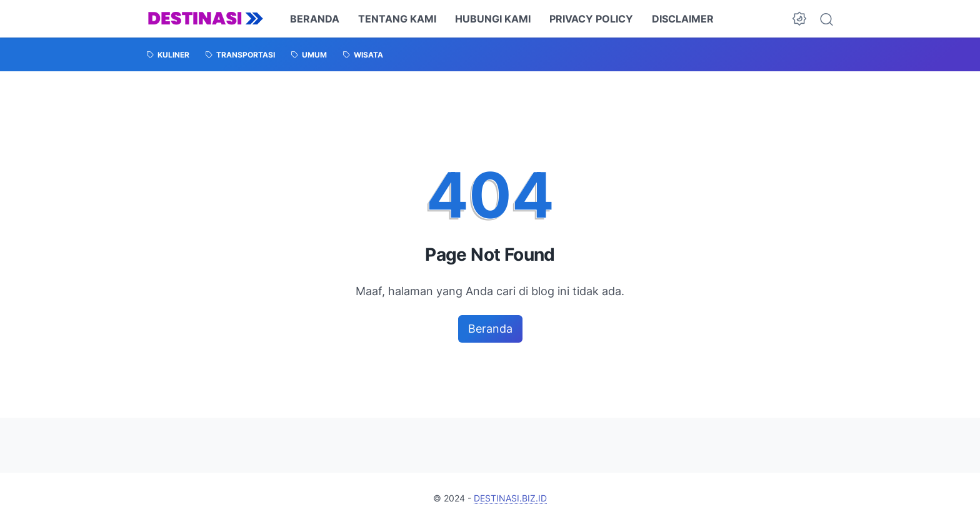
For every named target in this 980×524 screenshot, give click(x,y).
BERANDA (315, 19)
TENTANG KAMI (397, 19)
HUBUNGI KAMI (493, 19)
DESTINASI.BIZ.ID (510, 498)
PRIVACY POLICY (591, 19)
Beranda (490, 329)
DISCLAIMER (683, 19)
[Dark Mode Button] (799, 19)
